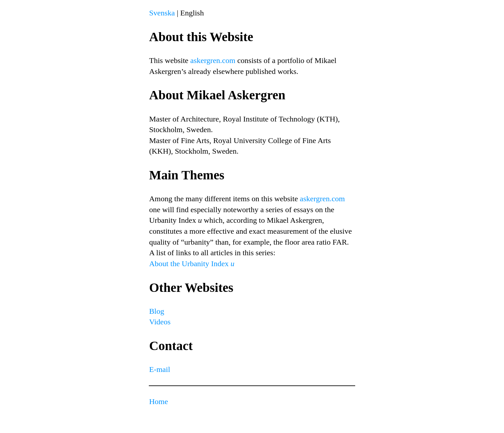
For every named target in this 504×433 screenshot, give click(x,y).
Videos (160, 322)
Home (159, 401)
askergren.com (213, 60)
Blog (157, 311)
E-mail (160, 369)
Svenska (162, 13)
